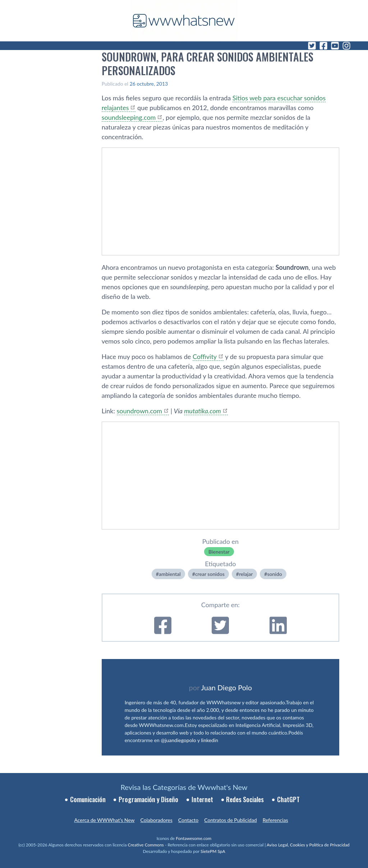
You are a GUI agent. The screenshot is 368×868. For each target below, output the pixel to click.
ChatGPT (288, 799)
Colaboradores (157, 820)
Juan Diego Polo (227, 687)
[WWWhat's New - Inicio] (184, 21)
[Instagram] (346, 46)
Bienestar (219, 552)
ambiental (170, 574)
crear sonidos (210, 574)
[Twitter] (312, 46)
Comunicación (88, 799)
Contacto (188, 820)
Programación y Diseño (148, 799)
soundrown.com (139, 411)
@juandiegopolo (178, 740)
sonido (274, 574)
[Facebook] (323, 46)
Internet (202, 799)
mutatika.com (202, 411)
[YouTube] (335, 46)
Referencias (275, 820)
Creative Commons (146, 845)
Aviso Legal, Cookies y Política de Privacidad (308, 845)
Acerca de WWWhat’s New (104, 820)
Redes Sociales (245, 799)
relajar (246, 574)
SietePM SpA (213, 851)
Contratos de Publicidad (230, 820)
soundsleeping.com (129, 117)
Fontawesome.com (194, 838)
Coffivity (205, 356)
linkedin (210, 740)
